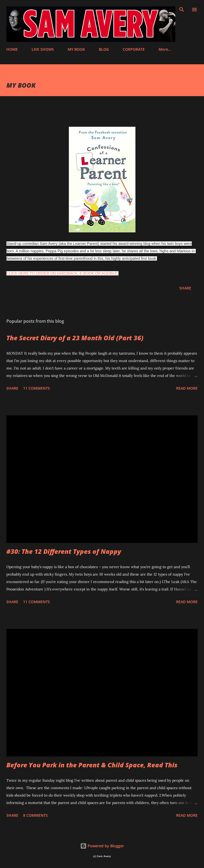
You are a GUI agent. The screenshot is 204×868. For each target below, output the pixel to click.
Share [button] (185, 288)
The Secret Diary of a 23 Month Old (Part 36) (75, 338)
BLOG (104, 49)
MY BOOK (76, 49)
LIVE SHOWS (43, 49)
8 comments (35, 815)
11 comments (37, 388)
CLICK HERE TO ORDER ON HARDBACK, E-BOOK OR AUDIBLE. (62, 273)
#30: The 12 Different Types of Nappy (64, 551)
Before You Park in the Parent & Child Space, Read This (92, 765)
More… (165, 49)
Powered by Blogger (102, 846)
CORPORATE (134, 49)
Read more (187, 388)
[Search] (182, 10)
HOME (12, 49)
